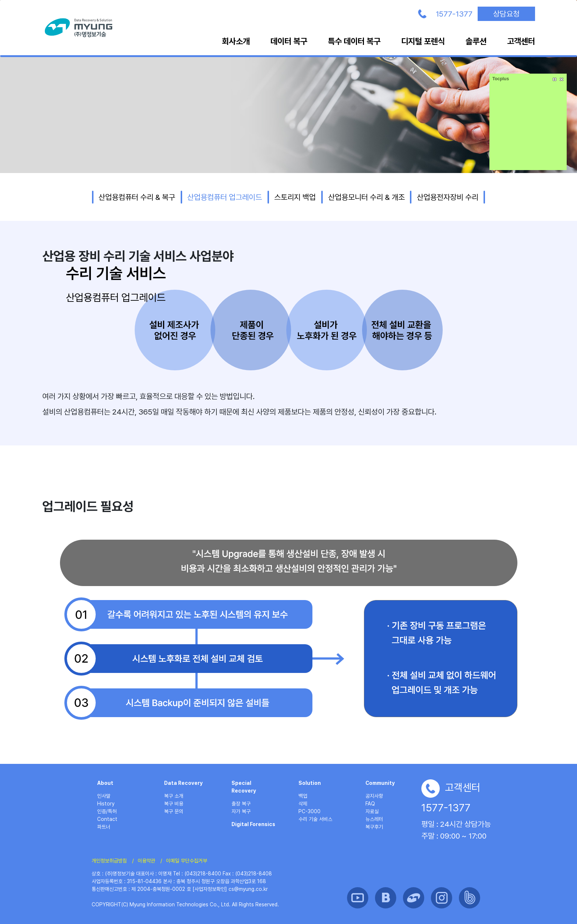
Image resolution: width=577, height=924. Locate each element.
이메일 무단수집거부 (187, 861)
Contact (107, 819)
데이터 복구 (289, 41)
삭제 (303, 804)
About (105, 783)
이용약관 (146, 861)
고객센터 (521, 41)
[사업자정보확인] (210, 889)
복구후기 (374, 827)
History (106, 804)
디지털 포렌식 (423, 41)
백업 (303, 796)
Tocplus (501, 79)
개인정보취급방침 (109, 861)
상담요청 (506, 14)
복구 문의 (174, 811)
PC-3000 (309, 811)
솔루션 (476, 41)
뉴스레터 (374, 819)
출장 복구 (241, 804)
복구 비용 (174, 804)
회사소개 (236, 41)
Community (380, 783)
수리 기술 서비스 (315, 819)
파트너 (104, 827)
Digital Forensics (253, 824)
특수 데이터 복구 (354, 41)
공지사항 (374, 796)
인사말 (104, 796)
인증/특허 (107, 811)
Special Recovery (244, 787)
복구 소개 (174, 796)
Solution (310, 783)
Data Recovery (183, 783)
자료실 (372, 811)
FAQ (370, 804)
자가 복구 (241, 811)
